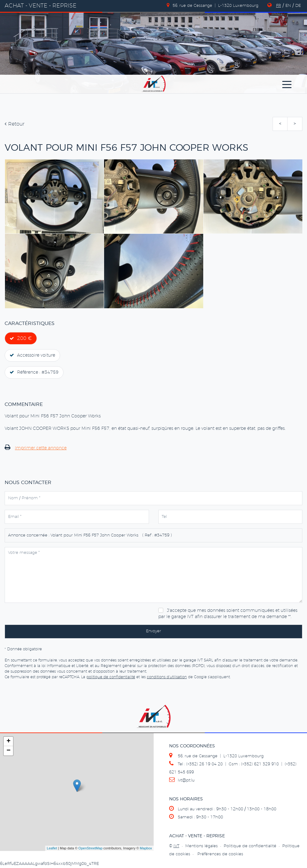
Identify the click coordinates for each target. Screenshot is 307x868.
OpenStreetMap (90, 848)
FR (278, 6)
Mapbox (146, 848)
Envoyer (153, 631)
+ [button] (9, 741)
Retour (15, 124)
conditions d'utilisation (167, 677)
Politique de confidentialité (250, 846)
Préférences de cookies (220, 854)
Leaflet (52, 848)
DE (298, 6)
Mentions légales (202, 846)
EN (288, 6)
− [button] (9, 751)
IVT (176, 846)
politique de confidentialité (111, 677)
